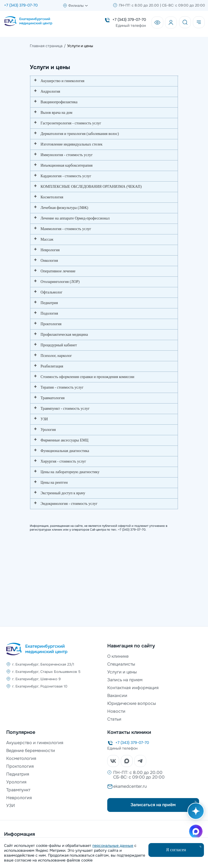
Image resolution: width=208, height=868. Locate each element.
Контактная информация (133, 688)
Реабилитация (52, 366)
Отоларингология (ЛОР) (60, 282)
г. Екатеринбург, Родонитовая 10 (40, 686)
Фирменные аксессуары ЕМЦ (64, 440)
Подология (49, 313)
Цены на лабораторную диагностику (70, 472)
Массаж (47, 239)
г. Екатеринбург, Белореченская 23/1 (43, 664)
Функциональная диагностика (65, 451)
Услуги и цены (122, 672)
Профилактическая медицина (64, 335)
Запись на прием (125, 680)
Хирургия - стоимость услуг (63, 461)
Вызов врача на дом (56, 113)
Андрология (50, 91)
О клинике (118, 656)
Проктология (51, 324)
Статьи (114, 719)
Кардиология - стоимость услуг (66, 176)
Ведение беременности (31, 751)
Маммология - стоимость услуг (66, 229)
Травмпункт (18, 790)
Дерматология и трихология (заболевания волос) (80, 134)
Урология (48, 430)
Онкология (49, 261)
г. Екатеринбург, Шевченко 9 (36, 679)
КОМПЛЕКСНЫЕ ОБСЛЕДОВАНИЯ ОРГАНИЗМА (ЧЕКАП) (91, 187)
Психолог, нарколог (56, 356)
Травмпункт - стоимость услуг (65, 409)
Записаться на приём (153, 805)
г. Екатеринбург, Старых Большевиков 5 (46, 672)
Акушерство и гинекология (63, 81)
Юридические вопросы (132, 703)
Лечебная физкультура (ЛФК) (64, 208)
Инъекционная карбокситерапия (67, 165)
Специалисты (121, 664)
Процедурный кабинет (59, 345)
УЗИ (44, 419)
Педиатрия (49, 303)
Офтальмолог (52, 292)
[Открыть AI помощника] (195, 814)
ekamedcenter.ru (130, 786)
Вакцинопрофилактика (59, 102)
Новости (116, 711)
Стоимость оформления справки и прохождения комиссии (87, 377)
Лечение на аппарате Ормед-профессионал (75, 218)
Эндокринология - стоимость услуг (69, 504)
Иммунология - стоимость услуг (67, 155)
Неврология (50, 250)
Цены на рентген (54, 483)
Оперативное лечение (58, 271)
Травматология (53, 398)
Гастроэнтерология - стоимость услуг (71, 123)
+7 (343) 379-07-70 (21, 5)
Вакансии (117, 696)
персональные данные (113, 846)
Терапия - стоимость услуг (62, 387)
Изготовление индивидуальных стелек (71, 144)
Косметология (52, 197)
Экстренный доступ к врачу (63, 493)
